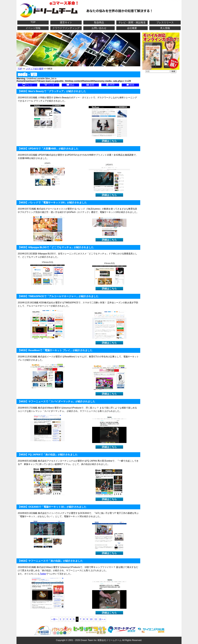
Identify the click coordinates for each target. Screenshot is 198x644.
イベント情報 (33, 28)
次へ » (102, 619)
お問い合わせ (99, 28)
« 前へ (55, 619)
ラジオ (50, 85)
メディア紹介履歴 (35, 69)
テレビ (28, 85)
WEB (110, 85)
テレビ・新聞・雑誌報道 (132, 22)
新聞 (90, 85)
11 (96, 619)
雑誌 (70, 85)
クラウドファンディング (66, 28)
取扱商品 (99, 22)
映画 (130, 85)
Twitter (43, 574)
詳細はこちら (109, 141)
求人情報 (165, 28)
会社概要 (132, 28)
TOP (33, 22)
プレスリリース (165, 22)
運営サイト (66, 22)
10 (91, 619)
